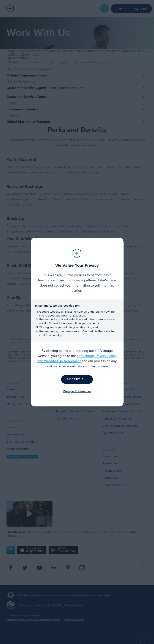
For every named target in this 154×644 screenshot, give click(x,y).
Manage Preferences (77, 391)
